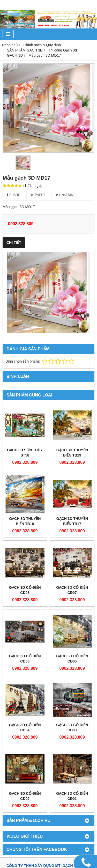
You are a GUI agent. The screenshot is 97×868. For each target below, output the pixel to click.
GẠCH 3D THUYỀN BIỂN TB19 (72, 453)
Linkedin (65, 195)
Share (13, 195)
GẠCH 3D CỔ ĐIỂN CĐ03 (72, 727)
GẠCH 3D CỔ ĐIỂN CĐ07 (72, 590)
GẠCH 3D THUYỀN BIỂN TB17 (72, 521)
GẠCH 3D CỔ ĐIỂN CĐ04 (25, 727)
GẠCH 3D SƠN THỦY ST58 (25, 453)
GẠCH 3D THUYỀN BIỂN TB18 (25, 521)
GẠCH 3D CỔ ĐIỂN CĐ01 (72, 796)
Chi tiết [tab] (14, 242)
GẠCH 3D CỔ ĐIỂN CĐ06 (25, 659)
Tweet (38, 195)
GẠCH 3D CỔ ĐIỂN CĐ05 (72, 659)
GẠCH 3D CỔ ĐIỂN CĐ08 (25, 590)
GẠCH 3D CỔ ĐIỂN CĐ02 (25, 796)
